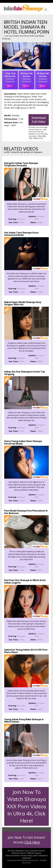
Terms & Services (13, 855)
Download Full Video (39, 120)
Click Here (32, 842)
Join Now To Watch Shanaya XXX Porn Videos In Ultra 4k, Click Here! (26, 806)
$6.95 (10, 86)
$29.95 (26, 86)
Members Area (22, 851)
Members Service (19, 853)
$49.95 (43, 86)
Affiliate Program (34, 853)
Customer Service (37, 851)
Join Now (11, 851)
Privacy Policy (27, 855)
